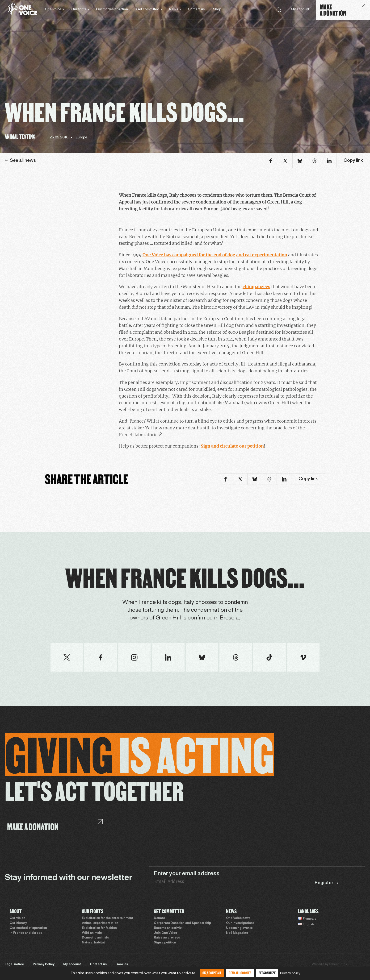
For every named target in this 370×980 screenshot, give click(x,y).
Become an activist (168, 928)
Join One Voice (165, 933)
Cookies (122, 964)
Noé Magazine (237, 933)
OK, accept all (212, 973)
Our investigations (240, 923)
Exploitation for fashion (99, 928)
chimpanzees (256, 287)
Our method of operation (28, 928)
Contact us (196, 10)
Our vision (17, 918)
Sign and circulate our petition (232, 446)
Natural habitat (93, 943)
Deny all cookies (240, 973)
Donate (159, 918)
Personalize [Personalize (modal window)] (267, 973)
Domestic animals (95, 938)
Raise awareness (167, 938)
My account (300, 10)
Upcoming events (239, 928)
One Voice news (238, 918)
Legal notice (14, 964)
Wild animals (92, 933)
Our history (18, 923)
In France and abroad (26, 933)
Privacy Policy (44, 964)
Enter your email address (187, 874)
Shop (217, 10)
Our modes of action (112, 10)
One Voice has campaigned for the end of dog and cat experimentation (215, 255)
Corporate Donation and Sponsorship (182, 923)
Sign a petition (165, 943)
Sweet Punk (338, 964)
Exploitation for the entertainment (107, 918)
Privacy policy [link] (290, 973)
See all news (20, 161)
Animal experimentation (100, 923)
